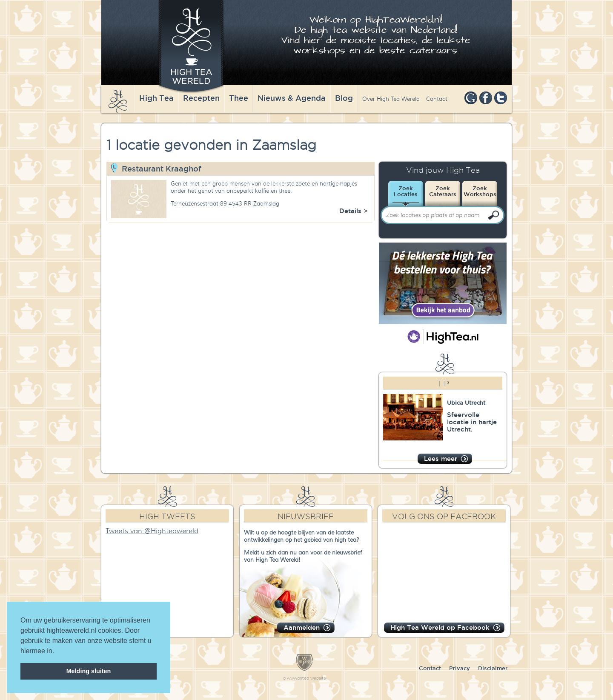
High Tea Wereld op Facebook (440, 627)
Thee (239, 98)
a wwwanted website (305, 678)
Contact (437, 99)
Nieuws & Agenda (292, 98)
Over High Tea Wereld (391, 99)
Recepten (201, 98)
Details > (354, 211)
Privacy (460, 668)
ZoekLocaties (406, 191)
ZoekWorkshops (480, 191)
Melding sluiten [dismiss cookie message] (89, 671)
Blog (344, 98)
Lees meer (441, 459)
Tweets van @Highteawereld (152, 531)
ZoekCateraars (443, 191)
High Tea (156, 98)
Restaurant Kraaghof (162, 169)
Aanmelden (302, 627)
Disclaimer (493, 668)
